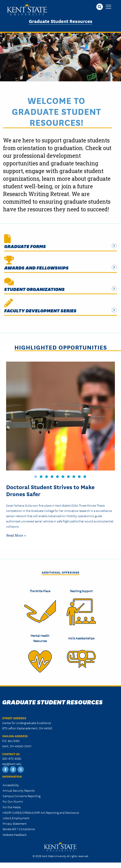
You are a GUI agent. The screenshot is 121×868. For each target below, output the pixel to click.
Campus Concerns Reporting (22, 796)
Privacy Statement (15, 823)
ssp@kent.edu (12, 764)
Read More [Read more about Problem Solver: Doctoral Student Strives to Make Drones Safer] (15, 535)
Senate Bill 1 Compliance (19, 829)
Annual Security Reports (19, 790)
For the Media (12, 807)
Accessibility (11, 785)
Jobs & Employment (16, 818)
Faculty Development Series (40, 311)
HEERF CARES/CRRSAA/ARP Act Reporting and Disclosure (41, 812)
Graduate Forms (25, 246)
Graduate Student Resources (61, 21)
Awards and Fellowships (36, 268)
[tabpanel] (60, 451)
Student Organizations (34, 289)
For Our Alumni (13, 801)
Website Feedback (15, 835)
